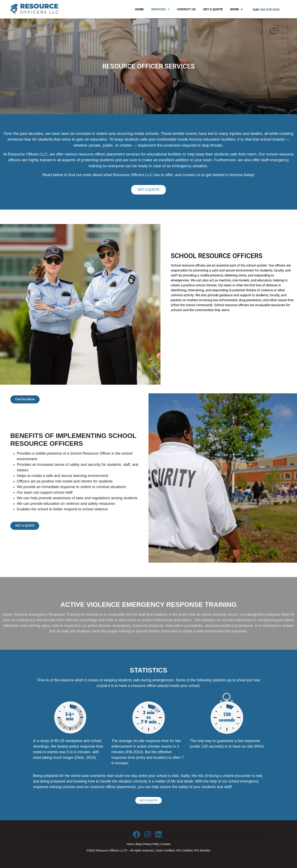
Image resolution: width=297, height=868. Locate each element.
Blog (138, 844)
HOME (139, 9)
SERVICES (160, 9)
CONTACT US (186, 9)
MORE (236, 9)
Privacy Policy (151, 844)
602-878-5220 (270, 9)
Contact (166, 844)
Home (130, 844)
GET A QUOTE (213, 9)
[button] (160, 9)
